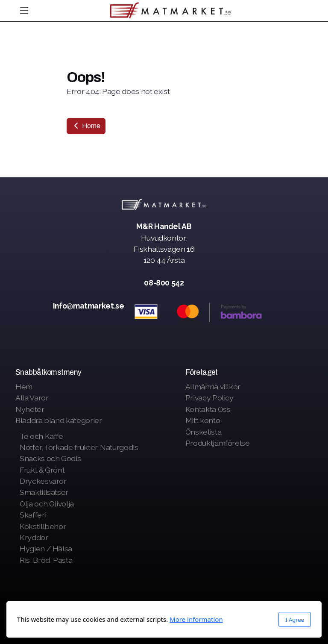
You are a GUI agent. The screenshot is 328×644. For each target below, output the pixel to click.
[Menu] (24, 11)
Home (86, 126)
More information (196, 619)
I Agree (295, 620)
